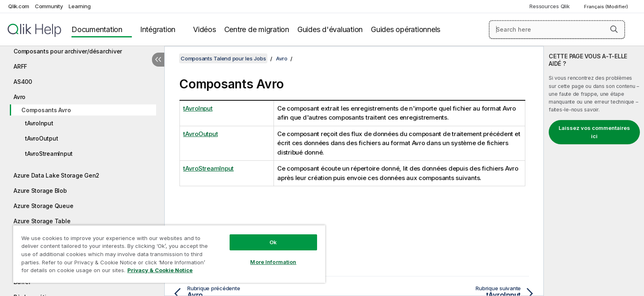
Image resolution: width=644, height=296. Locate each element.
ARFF (20, 66)
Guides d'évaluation (330, 29)
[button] (614, 29)
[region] (169, 254)
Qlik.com (19, 6)
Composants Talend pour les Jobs (223, 58)
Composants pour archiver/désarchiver (68, 51)
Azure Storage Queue (43, 206)
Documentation (97, 29)
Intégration (158, 29)
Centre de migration (257, 29)
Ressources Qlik (549, 6)
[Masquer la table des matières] (158, 60)
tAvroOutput (41, 138)
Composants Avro (46, 110)
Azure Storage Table (42, 221)
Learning (79, 6)
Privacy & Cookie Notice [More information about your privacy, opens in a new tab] (160, 270)
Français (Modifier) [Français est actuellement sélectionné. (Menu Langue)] (607, 7)
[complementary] (594, 171)
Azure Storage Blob (40, 191)
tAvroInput (39, 123)
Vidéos (205, 29)
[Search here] (557, 30)
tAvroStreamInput (49, 154)
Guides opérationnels (406, 29)
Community (49, 6)
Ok (273, 242)
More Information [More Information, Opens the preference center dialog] (273, 262)
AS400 (23, 82)
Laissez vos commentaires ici (594, 132)
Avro (20, 97)
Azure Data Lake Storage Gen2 (56, 175)
